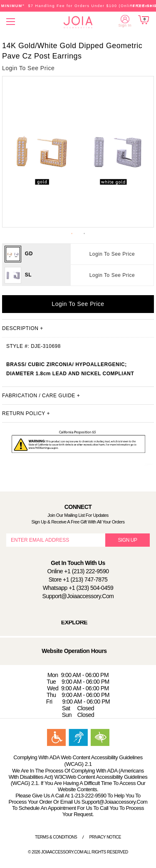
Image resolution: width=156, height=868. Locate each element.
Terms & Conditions (56, 837)
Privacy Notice (105, 837)
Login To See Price (112, 254)
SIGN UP (128, 540)
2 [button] (84, 234)
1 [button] (72, 234)
